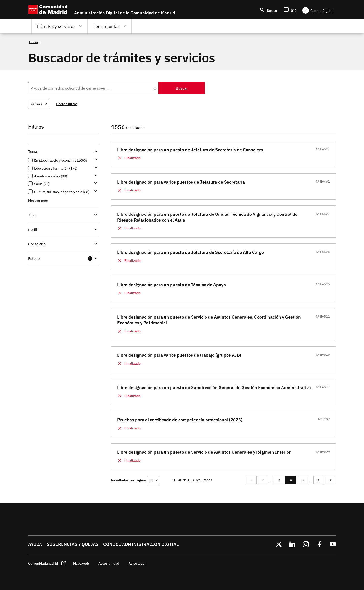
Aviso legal (137, 563)
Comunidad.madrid (43, 563)
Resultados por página (129, 480)
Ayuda (35, 544)
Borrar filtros (67, 104)
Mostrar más (38, 200)
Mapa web (81, 563)
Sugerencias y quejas (73, 544)
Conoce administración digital (141, 544)
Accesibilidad (109, 563)
